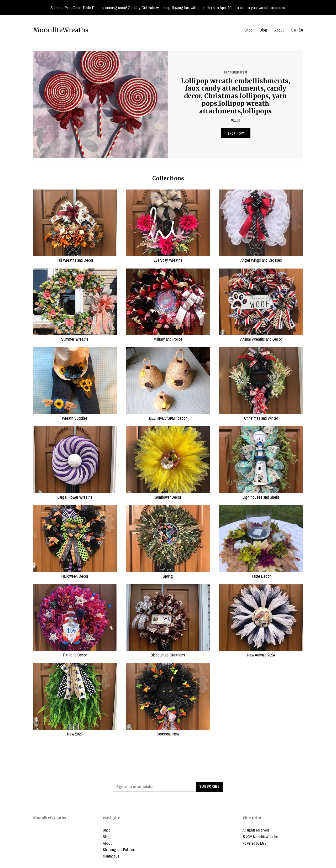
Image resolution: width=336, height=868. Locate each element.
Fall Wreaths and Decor (75, 257)
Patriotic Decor (75, 652)
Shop (248, 30)
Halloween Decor (75, 573)
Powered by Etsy (254, 843)
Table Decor (261, 573)
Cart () (297, 30)
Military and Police (168, 336)
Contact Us (111, 856)
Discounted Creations (168, 652)
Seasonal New (168, 731)
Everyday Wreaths (168, 257)
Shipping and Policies (119, 850)
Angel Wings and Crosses (261, 257)
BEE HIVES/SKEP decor (168, 415)
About (279, 30)
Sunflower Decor (168, 494)
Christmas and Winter (261, 415)
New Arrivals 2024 (261, 652)
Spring (168, 573)
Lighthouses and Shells (261, 494)
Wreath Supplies (75, 415)
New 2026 (75, 731)
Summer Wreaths (75, 336)
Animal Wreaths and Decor (261, 336)
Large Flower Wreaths (75, 494)
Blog (263, 30)
